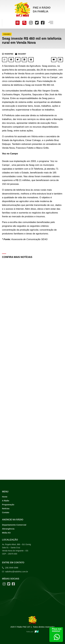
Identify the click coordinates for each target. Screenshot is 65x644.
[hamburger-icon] (51, 23)
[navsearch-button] (24, 23)
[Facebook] (43, 23)
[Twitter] (37, 23)
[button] (5, 60)
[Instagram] (31, 23)
